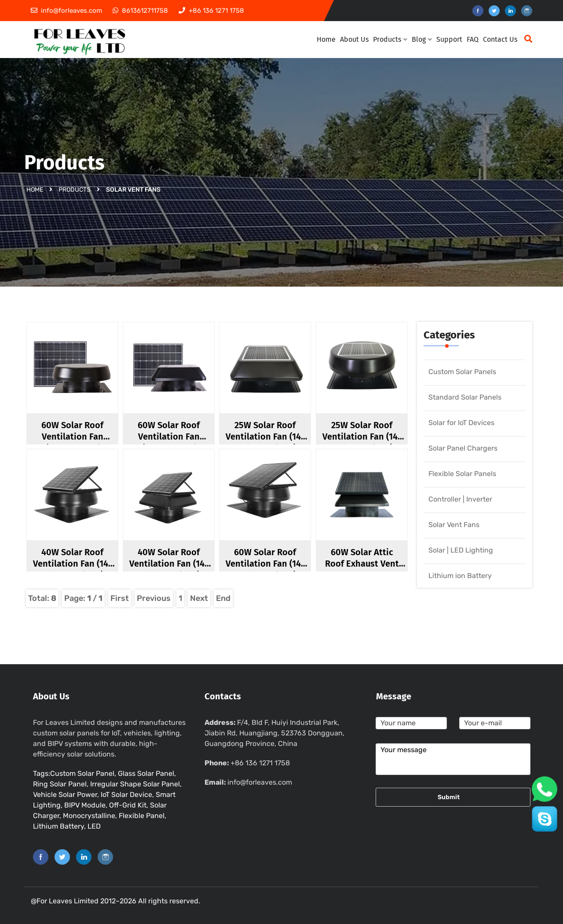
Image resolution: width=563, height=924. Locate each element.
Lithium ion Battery (460, 576)
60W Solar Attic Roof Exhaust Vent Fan (362, 564)
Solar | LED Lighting (461, 550)
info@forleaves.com (260, 782)
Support (449, 39)
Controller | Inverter (460, 499)
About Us (354, 39)
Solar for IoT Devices (461, 423)
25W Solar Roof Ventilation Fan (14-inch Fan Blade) (265, 437)
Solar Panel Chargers (463, 448)
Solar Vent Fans (454, 525)
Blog (422, 39)
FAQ (473, 39)
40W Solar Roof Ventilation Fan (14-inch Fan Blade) (72, 564)
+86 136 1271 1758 (260, 763)
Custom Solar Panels (462, 372)
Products (390, 39)
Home (326, 39)
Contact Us (500, 39)
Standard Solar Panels (465, 397)
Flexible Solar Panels (462, 474)
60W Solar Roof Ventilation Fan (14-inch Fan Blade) (265, 564)
